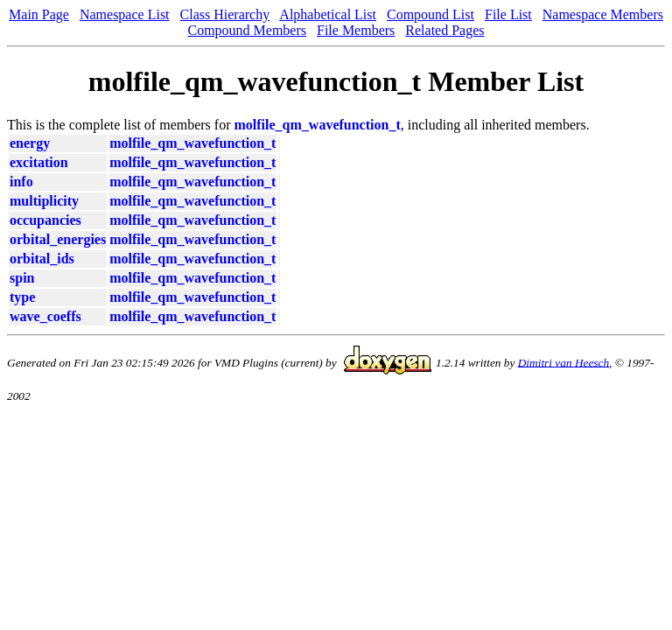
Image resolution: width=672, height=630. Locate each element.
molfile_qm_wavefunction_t (318, 125)
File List (508, 14)
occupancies (45, 220)
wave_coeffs (45, 316)
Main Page (39, 14)
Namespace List (125, 14)
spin (22, 278)
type (22, 297)
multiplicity (44, 201)
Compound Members (247, 30)
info (21, 182)
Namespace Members (603, 14)
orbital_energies (58, 239)
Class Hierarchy (225, 14)
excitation (39, 162)
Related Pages (444, 30)
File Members (356, 30)
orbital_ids (42, 259)
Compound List (430, 14)
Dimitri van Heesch (563, 362)
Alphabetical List (328, 14)
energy (30, 143)
